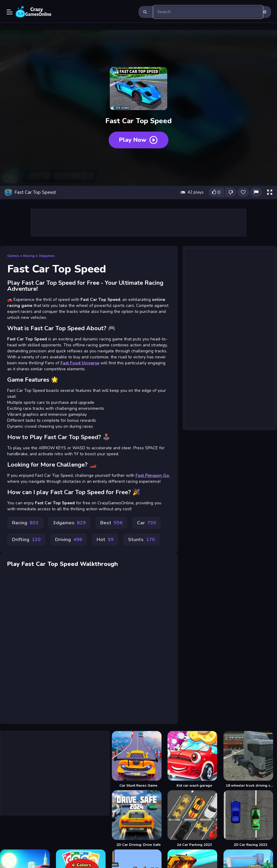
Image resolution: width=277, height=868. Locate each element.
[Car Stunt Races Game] (139, 759)
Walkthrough (99, 564)
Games (13, 256)
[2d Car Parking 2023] (194, 819)
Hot (105, 540)
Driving (69, 540)
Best (111, 523)
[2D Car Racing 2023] (250, 819)
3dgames (47, 256)
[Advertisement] (138, 223)
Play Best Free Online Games (34, 12)
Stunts (141, 540)
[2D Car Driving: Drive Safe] (139, 819)
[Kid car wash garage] (194, 759)
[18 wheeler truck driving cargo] (250, 759)
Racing (29, 256)
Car (147, 523)
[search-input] (208, 12)
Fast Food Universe (80, 363)
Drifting (26, 540)
